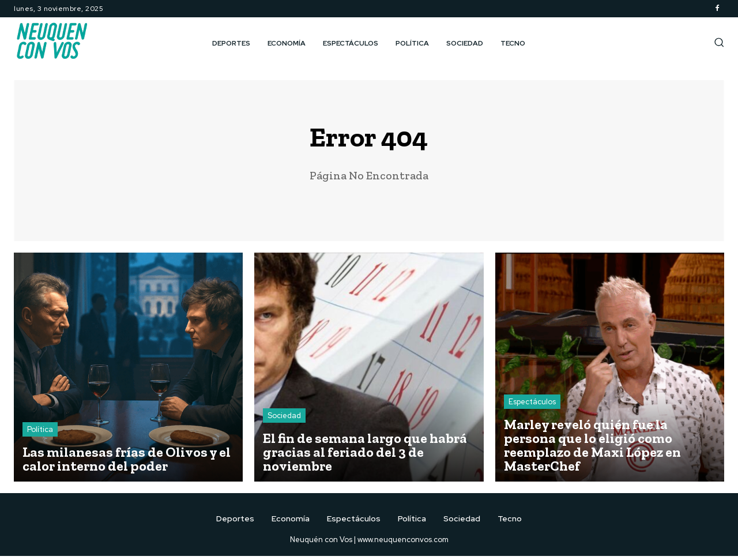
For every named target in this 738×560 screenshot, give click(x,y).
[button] (719, 42)
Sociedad (284, 420)
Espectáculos (532, 406)
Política (40, 433)
